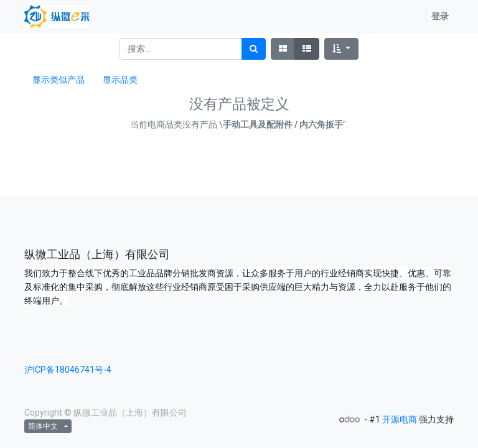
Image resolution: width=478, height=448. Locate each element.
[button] (341, 49)
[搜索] (254, 49)
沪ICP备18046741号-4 (68, 370)
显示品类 (120, 80)
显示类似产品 (59, 80)
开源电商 (400, 419)
